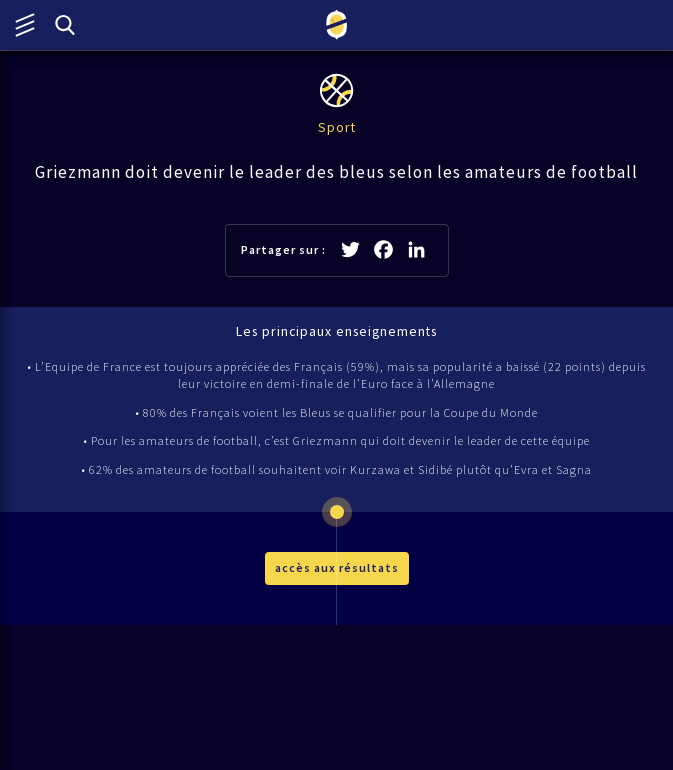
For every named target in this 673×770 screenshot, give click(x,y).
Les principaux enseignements (336, 331)
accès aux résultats (337, 567)
